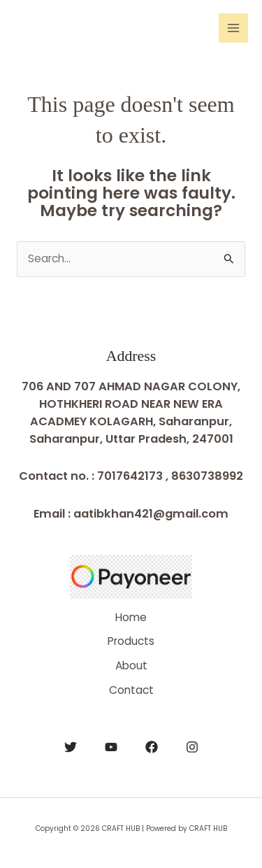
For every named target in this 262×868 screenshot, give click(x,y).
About (131, 666)
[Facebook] (152, 747)
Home (131, 617)
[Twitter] (71, 747)
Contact (131, 690)
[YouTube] (111, 747)
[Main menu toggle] (233, 28)
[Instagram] (192, 747)
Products (131, 641)
